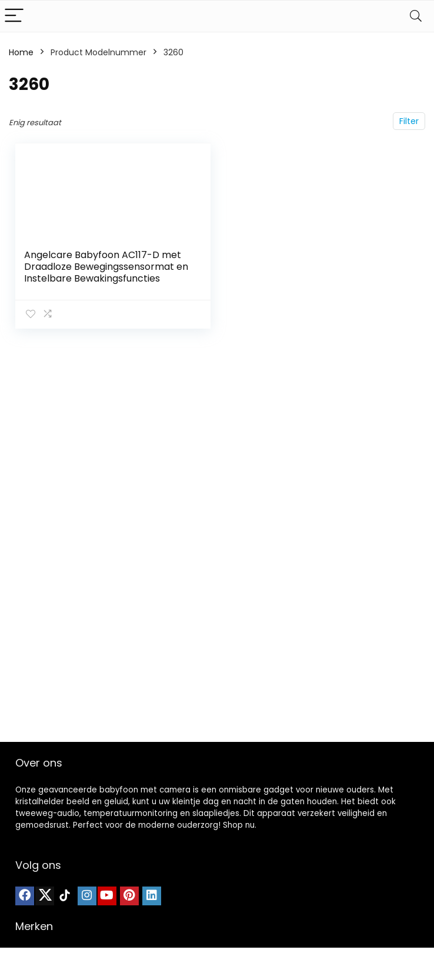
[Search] (416, 16)
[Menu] (14, 16)
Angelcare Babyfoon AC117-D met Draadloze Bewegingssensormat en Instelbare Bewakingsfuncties (106, 267)
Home (21, 52)
